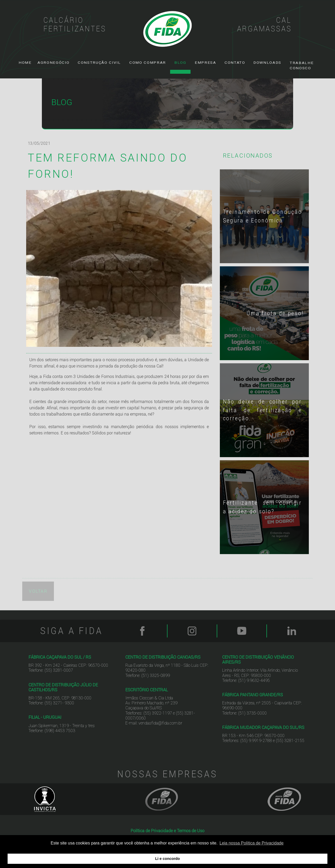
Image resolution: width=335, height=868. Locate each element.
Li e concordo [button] (167, 859)
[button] (53, 63)
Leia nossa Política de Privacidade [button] (252, 843)
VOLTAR (38, 589)
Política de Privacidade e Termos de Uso (167, 829)
